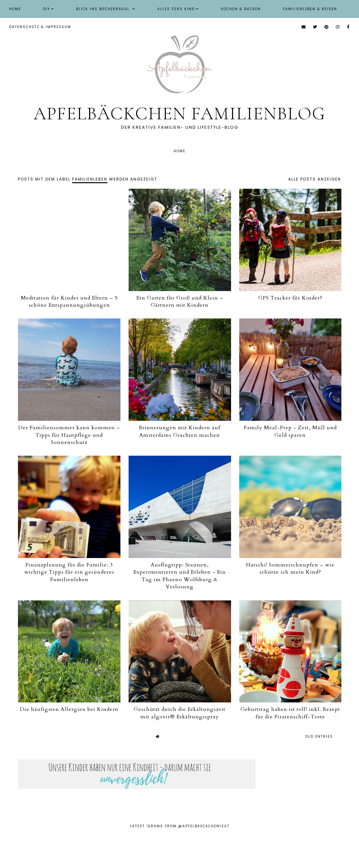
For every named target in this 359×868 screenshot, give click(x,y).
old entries (319, 736)
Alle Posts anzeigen (315, 179)
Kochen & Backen (241, 9)
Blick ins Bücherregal (104, 9)
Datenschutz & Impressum (40, 27)
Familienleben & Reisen (310, 9)
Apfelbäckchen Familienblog (179, 114)
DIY (47, 9)
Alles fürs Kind (176, 9)
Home (15, 9)
